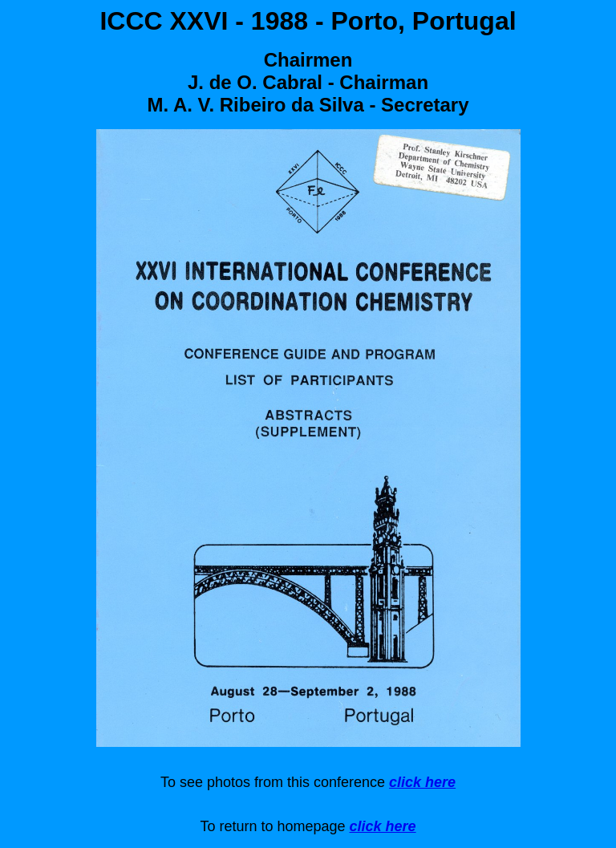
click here (422, 782)
